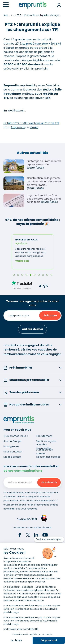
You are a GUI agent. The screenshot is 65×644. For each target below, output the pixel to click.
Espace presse (12, 457)
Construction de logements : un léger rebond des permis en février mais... (44, 181)
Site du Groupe (12, 441)
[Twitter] (28, 535)
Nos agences (11, 446)
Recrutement (44, 436)
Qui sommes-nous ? (16, 436)
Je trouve (50, 315)
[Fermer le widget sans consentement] (49, 539)
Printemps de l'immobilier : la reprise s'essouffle (44, 163)
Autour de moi (32, 329)
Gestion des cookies (48, 457)
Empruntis (18, 127)
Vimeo (34, 127)
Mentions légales (46, 441)
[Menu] (6, 5)
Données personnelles (44, 446)
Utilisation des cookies (44, 452)
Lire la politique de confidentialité (21, 629)
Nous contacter (13, 452)
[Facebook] (20, 535)
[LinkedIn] (36, 535)
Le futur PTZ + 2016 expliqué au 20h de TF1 (31, 123)
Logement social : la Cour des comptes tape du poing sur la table (44, 199)
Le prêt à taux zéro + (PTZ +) (42, 44)
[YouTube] (45, 535)
